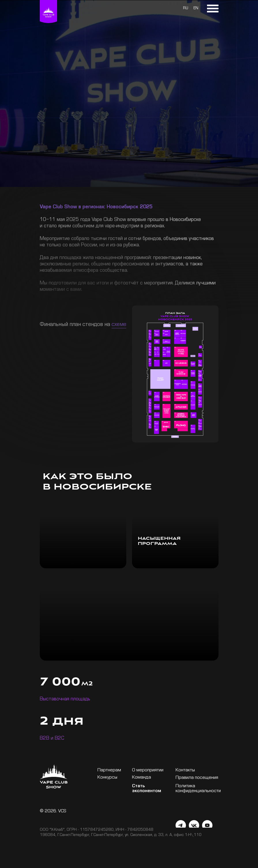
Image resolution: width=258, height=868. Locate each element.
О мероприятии (148, 771)
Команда (142, 778)
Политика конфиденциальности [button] (198, 789)
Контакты (185, 771)
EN (196, 9)
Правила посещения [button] (197, 778)
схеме (119, 325)
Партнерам (109, 771)
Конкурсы (107, 778)
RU (186, 9)
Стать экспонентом (147, 789)
